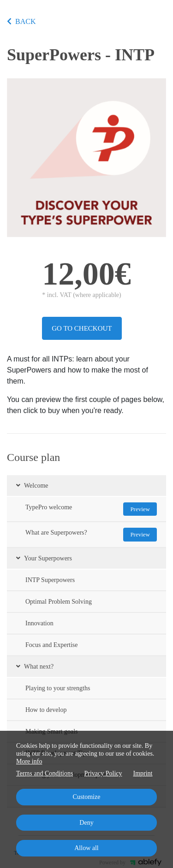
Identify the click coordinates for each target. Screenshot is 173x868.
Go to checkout (82, 328)
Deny (86, 823)
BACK (21, 21)
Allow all (86, 848)
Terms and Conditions (45, 773)
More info (29, 761)
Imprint (143, 773)
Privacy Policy (103, 773)
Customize (87, 797)
